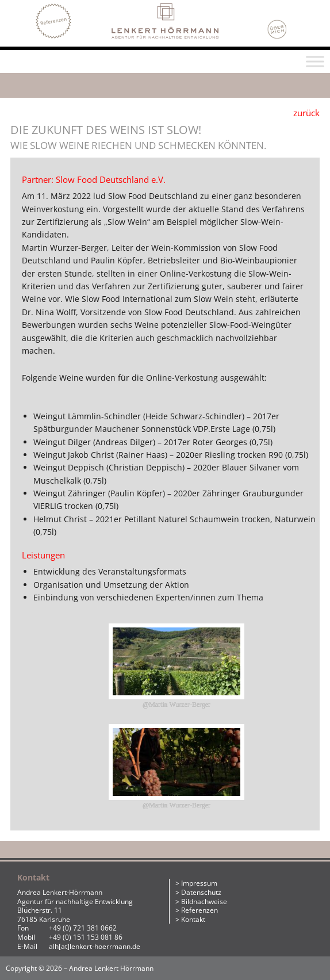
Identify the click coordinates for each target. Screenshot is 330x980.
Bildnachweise (204, 901)
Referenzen (199, 910)
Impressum (199, 883)
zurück (306, 113)
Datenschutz (201, 892)
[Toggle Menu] (315, 61)
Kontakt (193, 919)
